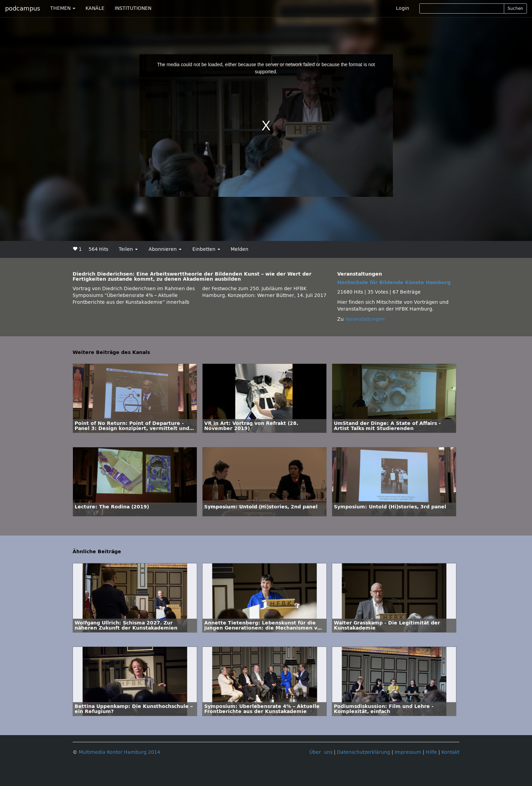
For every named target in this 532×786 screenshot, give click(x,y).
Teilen (128, 249)
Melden (240, 249)
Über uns (321, 752)
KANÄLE (95, 8)
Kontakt (450, 752)
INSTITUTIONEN (133, 8)
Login (403, 8)
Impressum (408, 752)
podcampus (23, 8)
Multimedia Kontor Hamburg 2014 (119, 752)
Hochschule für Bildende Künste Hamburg (394, 283)
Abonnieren (165, 249)
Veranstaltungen (365, 319)
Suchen (515, 8)
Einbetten (206, 249)
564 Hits (98, 249)
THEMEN (63, 8)
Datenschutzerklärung (364, 752)
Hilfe (431, 752)
